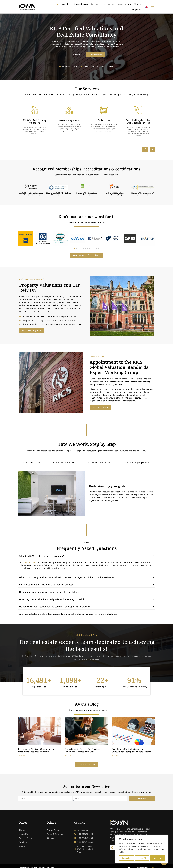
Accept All (158, 858)
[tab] (32, 463)
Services (96, 4)
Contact (138, 4)
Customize (126, 858)
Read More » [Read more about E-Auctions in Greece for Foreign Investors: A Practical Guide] (69, 756)
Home (57, 4)
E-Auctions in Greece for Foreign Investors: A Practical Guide (82, 750)
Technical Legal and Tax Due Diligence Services (138, 122)
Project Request (124, 4)
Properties (109, 4)
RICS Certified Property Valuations (35, 122)
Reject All (142, 858)
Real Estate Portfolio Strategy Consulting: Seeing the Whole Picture (132, 750)
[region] (142, 849)
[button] (145, 149)
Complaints (136, 9)
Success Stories (81, 4)
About (67, 4)
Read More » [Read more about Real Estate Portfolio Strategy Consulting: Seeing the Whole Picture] (116, 756)
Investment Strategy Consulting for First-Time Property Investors (37, 750)
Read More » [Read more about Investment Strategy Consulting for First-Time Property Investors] (22, 756)
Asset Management (69, 120)
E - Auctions (104, 120)
